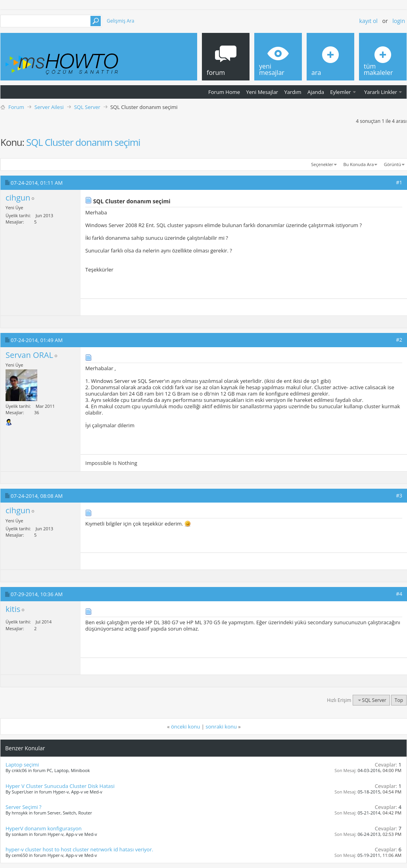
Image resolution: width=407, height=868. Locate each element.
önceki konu (185, 727)
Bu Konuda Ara (359, 164)
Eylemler (340, 92)
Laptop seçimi (22, 765)
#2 (399, 340)
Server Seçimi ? (23, 807)
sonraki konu (221, 727)
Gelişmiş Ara (120, 21)
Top (399, 700)
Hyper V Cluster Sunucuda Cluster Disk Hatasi (60, 786)
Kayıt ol (369, 21)
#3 (399, 495)
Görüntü (393, 164)
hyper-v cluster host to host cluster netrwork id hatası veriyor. (79, 849)
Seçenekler (322, 164)
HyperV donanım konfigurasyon (44, 828)
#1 (399, 182)
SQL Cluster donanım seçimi (83, 142)
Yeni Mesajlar (262, 92)
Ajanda (316, 92)
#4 (399, 594)
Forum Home (224, 92)
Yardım (293, 92)
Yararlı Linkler (381, 92)
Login (399, 21)
